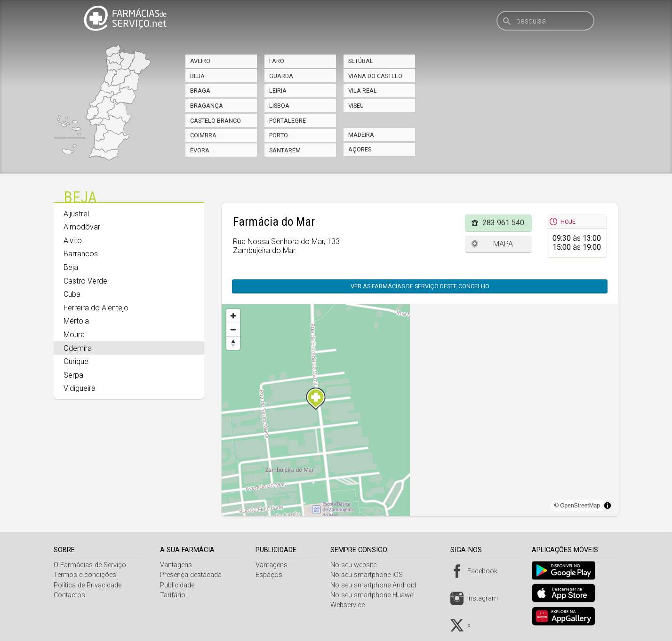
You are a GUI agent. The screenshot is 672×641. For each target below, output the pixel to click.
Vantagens (177, 565)
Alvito (73, 241)
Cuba (72, 294)
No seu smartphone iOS (370, 575)
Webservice (351, 605)
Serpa (73, 375)
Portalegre (288, 121)
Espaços (271, 575)
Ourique (76, 361)
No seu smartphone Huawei (376, 595)
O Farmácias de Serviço (90, 565)
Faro (277, 61)
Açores (360, 149)
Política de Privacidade (88, 585)
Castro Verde (85, 281)
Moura (74, 335)
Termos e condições (85, 575)
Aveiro (200, 61)
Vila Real (363, 91)
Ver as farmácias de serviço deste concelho (420, 286)
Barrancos (81, 254)
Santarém (285, 150)
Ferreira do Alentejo (96, 308)
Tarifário (174, 595)
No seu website (357, 565)
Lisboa (279, 106)
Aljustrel (76, 214)
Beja (197, 76)
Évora (200, 150)
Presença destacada (192, 575)
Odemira (78, 348)
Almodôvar (82, 227)
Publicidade (179, 585)
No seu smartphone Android (377, 585)
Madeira (361, 135)
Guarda (281, 76)
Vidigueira (80, 388)
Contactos (69, 595)
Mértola (76, 321)
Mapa (503, 244)
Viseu (356, 106)
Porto (279, 135)
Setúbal (361, 61)
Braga (200, 91)
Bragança (207, 106)
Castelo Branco (216, 121)
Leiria (278, 91)
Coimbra (203, 135)
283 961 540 (503, 223)
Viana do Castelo (375, 76)
